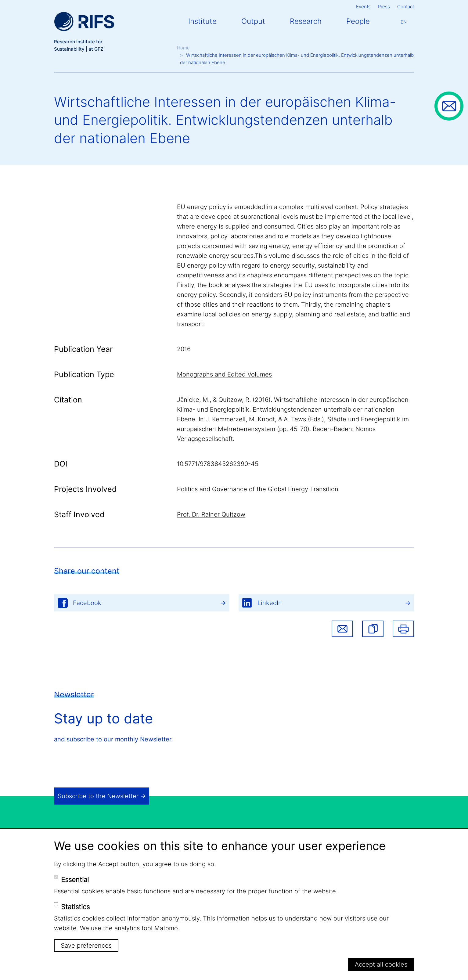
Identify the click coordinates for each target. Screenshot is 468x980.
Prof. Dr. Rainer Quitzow (211, 514)
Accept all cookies (381, 964)
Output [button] (253, 21)
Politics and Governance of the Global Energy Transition (258, 489)
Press (384, 7)
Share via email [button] (342, 629)
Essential (75, 880)
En (404, 22)
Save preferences (86, 946)
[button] (373, 629)
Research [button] (306, 21)
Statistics (75, 907)
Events (363, 7)
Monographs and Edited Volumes (224, 374)
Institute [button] (202, 21)
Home (183, 48)
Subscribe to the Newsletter (98, 796)
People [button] (358, 21)
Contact (406, 7)
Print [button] (403, 629)
